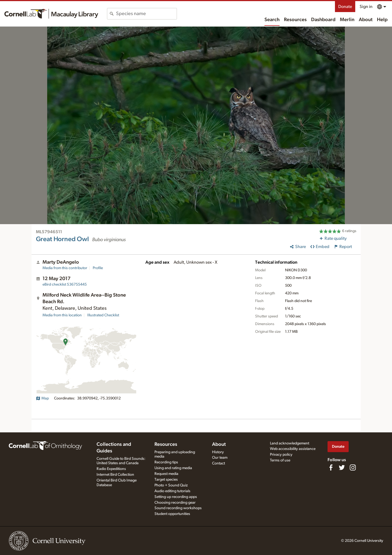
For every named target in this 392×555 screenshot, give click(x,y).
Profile (98, 268)
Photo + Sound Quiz (171, 485)
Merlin (347, 20)
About (366, 20)
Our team (220, 458)
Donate (345, 7)
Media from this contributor (65, 268)
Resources (295, 20)
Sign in (366, 7)
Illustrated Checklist (103, 315)
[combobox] (146, 14)
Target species (166, 480)
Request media (166, 474)
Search (272, 20)
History (218, 452)
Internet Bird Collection (115, 475)
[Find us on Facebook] (331, 467)
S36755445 (65, 284)
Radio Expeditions (111, 469)
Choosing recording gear (175, 503)
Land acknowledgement (290, 443)
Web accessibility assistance (293, 449)
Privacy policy (281, 455)
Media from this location (62, 315)
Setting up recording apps (176, 497)
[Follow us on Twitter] (342, 467)
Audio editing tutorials (172, 491)
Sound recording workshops (178, 508)
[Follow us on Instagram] (353, 467)
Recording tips (166, 462)
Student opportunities (172, 514)
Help (382, 20)
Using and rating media (173, 468)
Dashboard (323, 20)
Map (42, 398)
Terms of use (280, 460)
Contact (218, 463)
